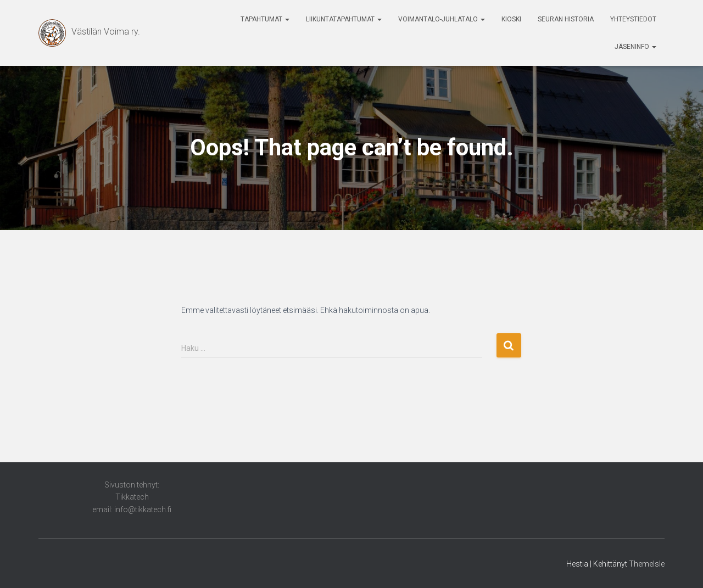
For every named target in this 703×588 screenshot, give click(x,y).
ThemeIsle (647, 564)
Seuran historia (566, 19)
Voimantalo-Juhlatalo (442, 19)
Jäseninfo (635, 47)
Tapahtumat (265, 19)
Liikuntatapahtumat (344, 19)
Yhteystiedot (633, 19)
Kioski (511, 19)
